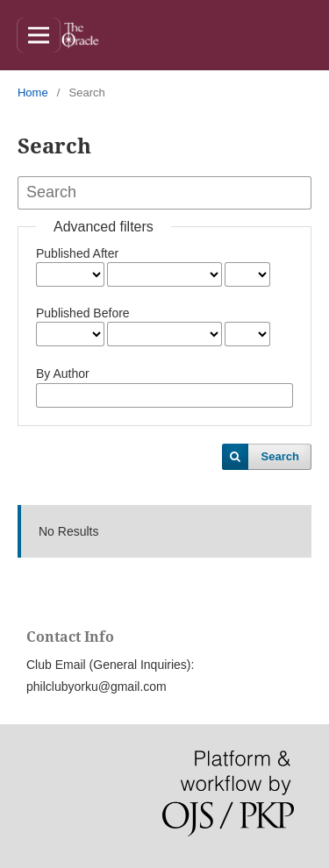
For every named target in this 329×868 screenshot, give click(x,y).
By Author (63, 374)
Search (280, 456)
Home (33, 92)
